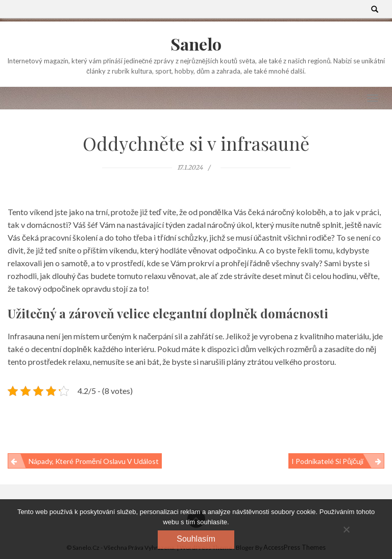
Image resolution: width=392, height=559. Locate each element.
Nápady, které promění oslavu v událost (94, 461)
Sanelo (196, 44)
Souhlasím (196, 539)
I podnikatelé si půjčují (327, 461)
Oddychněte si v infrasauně (196, 143)
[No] (346, 529)
